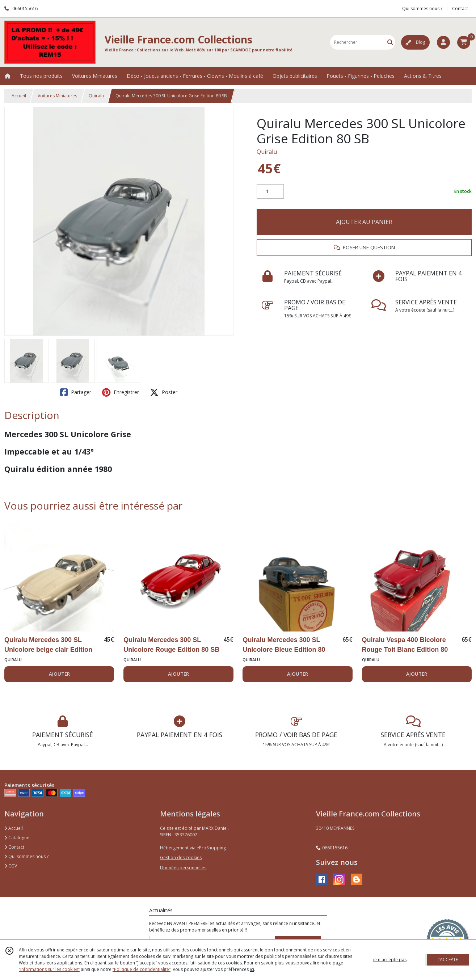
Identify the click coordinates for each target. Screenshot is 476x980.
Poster (164, 392)
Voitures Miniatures (57, 96)
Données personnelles (183, 868)
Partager (76, 392)
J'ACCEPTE (448, 960)
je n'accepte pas (390, 960)
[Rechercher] (390, 42)
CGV (11, 866)
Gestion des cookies (181, 857)
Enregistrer (121, 392)
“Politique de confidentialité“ (142, 969)
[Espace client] (443, 42)
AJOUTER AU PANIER (364, 222)
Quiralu (96, 96)
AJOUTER (59, 674)
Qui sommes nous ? (26, 856)
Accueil (19, 96)
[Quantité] (270, 191)
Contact (460, 9)
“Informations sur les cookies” (49, 969)
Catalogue (17, 838)
